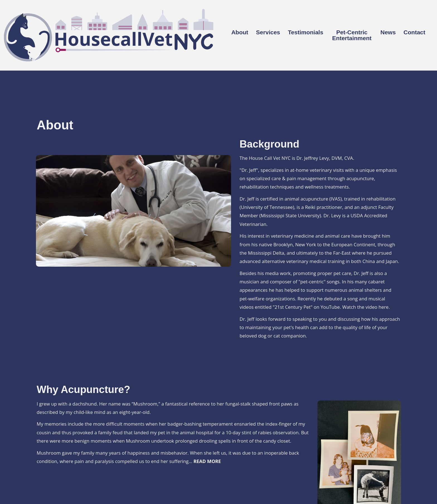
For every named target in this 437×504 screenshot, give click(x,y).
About (240, 32)
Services (268, 32)
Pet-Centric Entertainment (352, 35)
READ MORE (207, 461)
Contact (414, 32)
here (383, 307)
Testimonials (306, 32)
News (388, 32)
